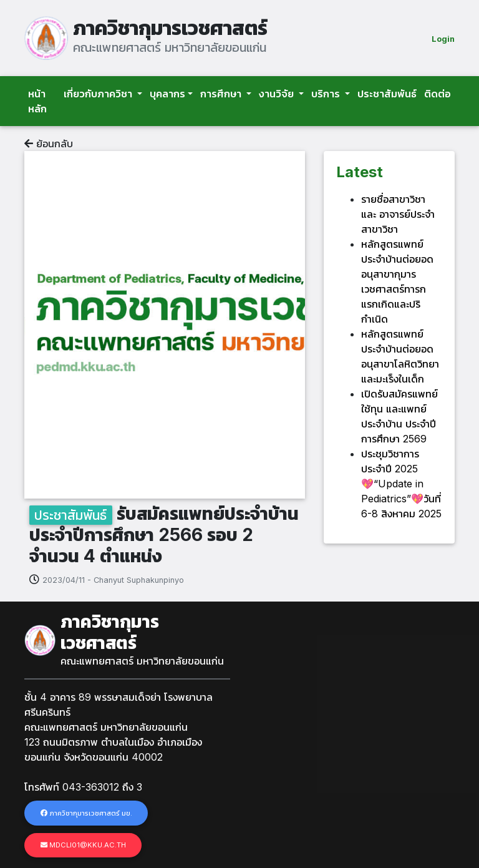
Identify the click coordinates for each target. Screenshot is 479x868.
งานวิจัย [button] (278, 94)
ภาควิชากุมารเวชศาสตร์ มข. (86, 813)
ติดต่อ (438, 94)
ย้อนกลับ (49, 144)
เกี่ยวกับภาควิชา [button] (99, 94)
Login (443, 39)
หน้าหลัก (37, 101)
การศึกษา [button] (222, 94)
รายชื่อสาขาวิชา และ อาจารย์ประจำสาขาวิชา (398, 214)
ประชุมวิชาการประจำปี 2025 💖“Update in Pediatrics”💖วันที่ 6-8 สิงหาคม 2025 (401, 484)
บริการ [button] (327, 94)
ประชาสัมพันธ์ (387, 94)
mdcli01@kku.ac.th (83, 845)
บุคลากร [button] (167, 94)
